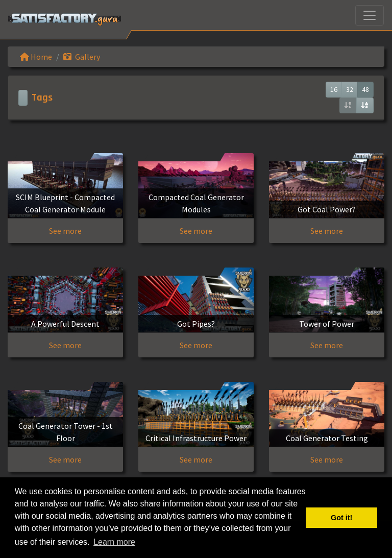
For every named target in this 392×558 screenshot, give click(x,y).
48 (365, 89)
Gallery (82, 57)
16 (334, 89)
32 (350, 89)
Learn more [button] (114, 542)
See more (65, 231)
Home (36, 57)
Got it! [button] (341, 518)
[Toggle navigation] (370, 15)
